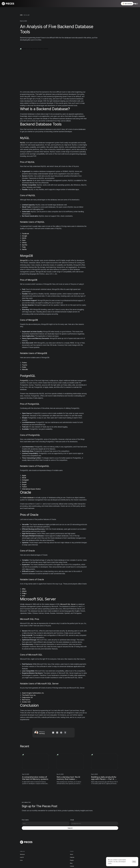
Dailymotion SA (27, 698)
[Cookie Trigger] (108, 846)
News (77, 840)
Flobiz (24, 367)
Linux (50, 843)
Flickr (24, 240)
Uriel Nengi (38, 734)
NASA (24, 238)
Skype (24, 485)
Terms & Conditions (109, 840)
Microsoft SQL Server (68, 604)
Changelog (79, 837)
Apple (24, 476)
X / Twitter (94, 840)
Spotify (25, 245)
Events (78, 843)
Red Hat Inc (26, 700)
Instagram (25, 480)
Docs (63, 852)
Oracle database (28, 498)
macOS (50, 840)
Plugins (64, 843)
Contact (64, 849)
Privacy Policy (108, 837)
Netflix (24, 249)
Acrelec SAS (26, 702)
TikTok (94, 846)
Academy (78, 849)
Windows (51, 837)
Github (24, 243)
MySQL (23, 143)
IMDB (24, 478)
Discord (94, 837)
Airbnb (24, 591)
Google (24, 236)
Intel (23, 596)
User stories (79, 846)
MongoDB (24, 261)
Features (64, 840)
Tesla (24, 247)
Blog (63, 846)
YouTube (94, 852)
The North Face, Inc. (29, 695)
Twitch (24, 487)
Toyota (24, 365)
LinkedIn (94, 849)
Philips (24, 593)
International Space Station (31, 489)
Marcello (25, 369)
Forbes (24, 363)
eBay (24, 589)
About (64, 837)
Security (106, 844)
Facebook (25, 234)
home (21, 15)
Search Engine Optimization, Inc (33, 693)
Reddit (24, 482)
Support (78, 852)
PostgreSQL (24, 381)
